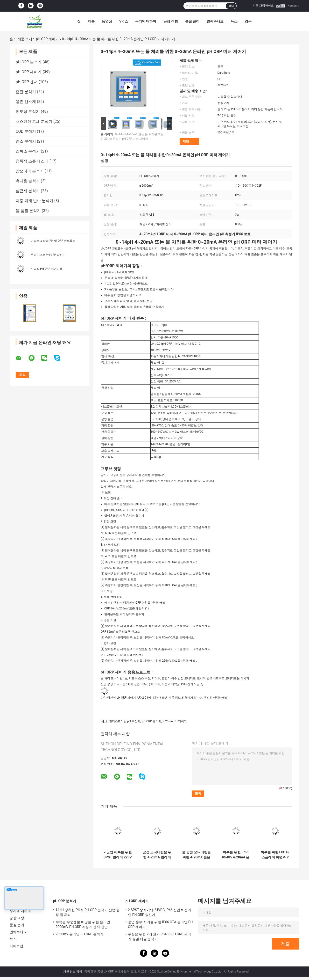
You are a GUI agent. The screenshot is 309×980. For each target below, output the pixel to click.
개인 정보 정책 (73, 972)
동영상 (107, 21)
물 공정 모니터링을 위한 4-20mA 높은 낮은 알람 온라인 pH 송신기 (196, 855)
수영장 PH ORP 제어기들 (47, 269)
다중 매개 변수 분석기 (35, 201)
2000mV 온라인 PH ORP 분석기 (80, 934)
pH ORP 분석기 (29, 62)
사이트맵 (16, 946)
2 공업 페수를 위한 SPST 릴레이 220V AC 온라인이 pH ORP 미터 (118, 855)
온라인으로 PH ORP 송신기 (48, 255)
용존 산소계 (26, 102)
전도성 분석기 (28, 112)
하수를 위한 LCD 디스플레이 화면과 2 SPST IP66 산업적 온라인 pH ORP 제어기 (275, 855)
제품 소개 (25, 39)
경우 (248, 21)
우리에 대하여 (146, 21)
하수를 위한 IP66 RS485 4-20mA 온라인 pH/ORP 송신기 (236, 855)
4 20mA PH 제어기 (175, 721)
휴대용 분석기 (28, 181)
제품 (91, 21)
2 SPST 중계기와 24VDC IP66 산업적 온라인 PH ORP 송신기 (160, 912)
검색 (231, 6)
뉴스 (234, 21)
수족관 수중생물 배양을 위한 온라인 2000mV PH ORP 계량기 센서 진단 (83, 924)
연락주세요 (215, 21)
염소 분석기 (26, 141)
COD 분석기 (26, 131)
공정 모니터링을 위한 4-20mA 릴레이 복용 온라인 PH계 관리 (157, 855)
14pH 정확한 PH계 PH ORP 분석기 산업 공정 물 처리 (88, 912)
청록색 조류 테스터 (32, 161)
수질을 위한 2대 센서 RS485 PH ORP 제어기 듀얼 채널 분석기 (159, 936)
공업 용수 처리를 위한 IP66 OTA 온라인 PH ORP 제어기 (160, 924)
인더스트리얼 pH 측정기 (125, 721)
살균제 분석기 (28, 191)
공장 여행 (171, 21)
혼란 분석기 (26, 92)
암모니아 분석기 (30, 171)
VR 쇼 (124, 21)
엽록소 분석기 (28, 151)
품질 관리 (192, 21)
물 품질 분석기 (28, 211)
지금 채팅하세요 (263, 6)
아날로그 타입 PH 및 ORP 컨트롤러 (53, 241)
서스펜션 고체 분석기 (34, 121)
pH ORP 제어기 (47, 39)
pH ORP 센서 (27, 82)
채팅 (186, 141)
